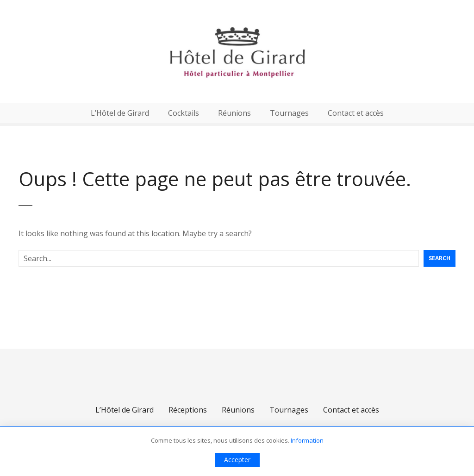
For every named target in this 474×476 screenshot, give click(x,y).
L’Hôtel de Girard (120, 113)
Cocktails (184, 113)
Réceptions (188, 410)
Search (440, 258)
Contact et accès (356, 113)
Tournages (289, 113)
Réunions (234, 113)
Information (307, 440)
